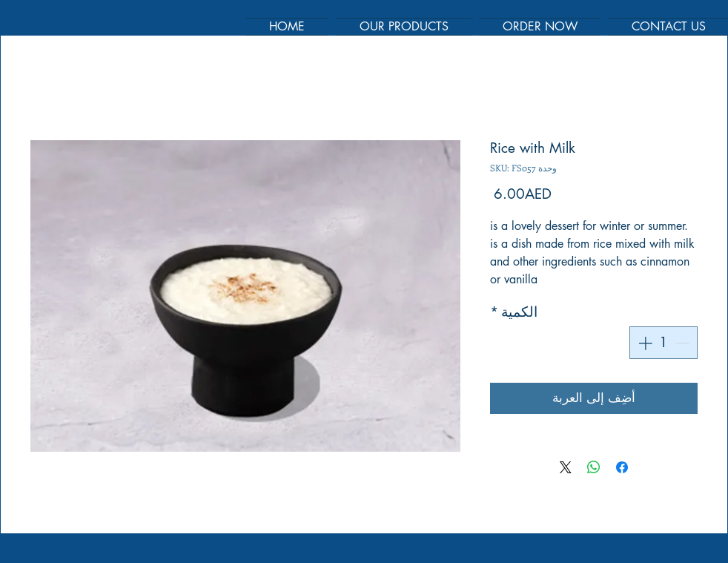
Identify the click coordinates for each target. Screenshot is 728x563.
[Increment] (644, 343)
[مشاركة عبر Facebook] (622, 467)
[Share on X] (566, 467)
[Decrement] (684, 343)
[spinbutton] (664, 343)
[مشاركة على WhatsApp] (594, 467)
